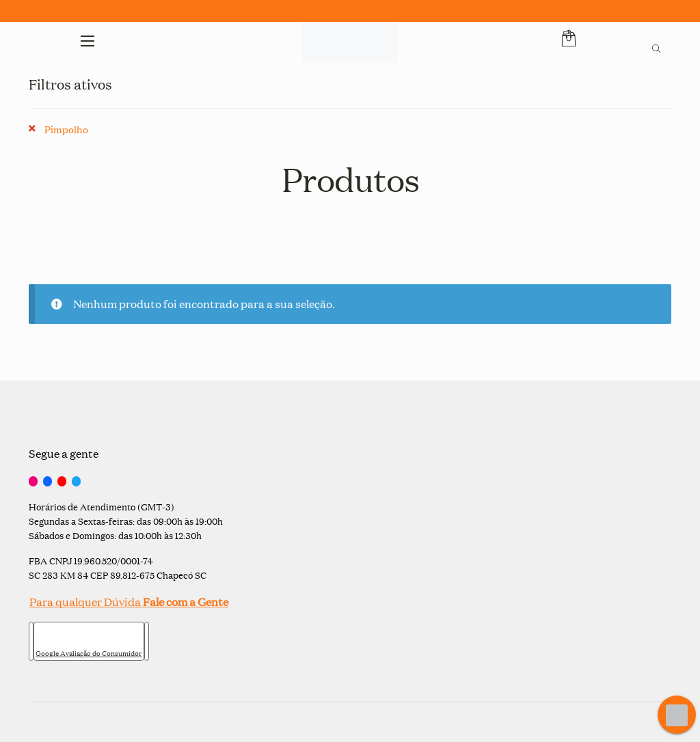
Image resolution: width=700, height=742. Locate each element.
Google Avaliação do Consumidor (89, 653)
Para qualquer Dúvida (129, 602)
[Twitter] (76, 482)
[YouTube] (62, 482)
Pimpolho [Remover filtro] (66, 129)
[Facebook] (48, 482)
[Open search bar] (656, 46)
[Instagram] (33, 482)
